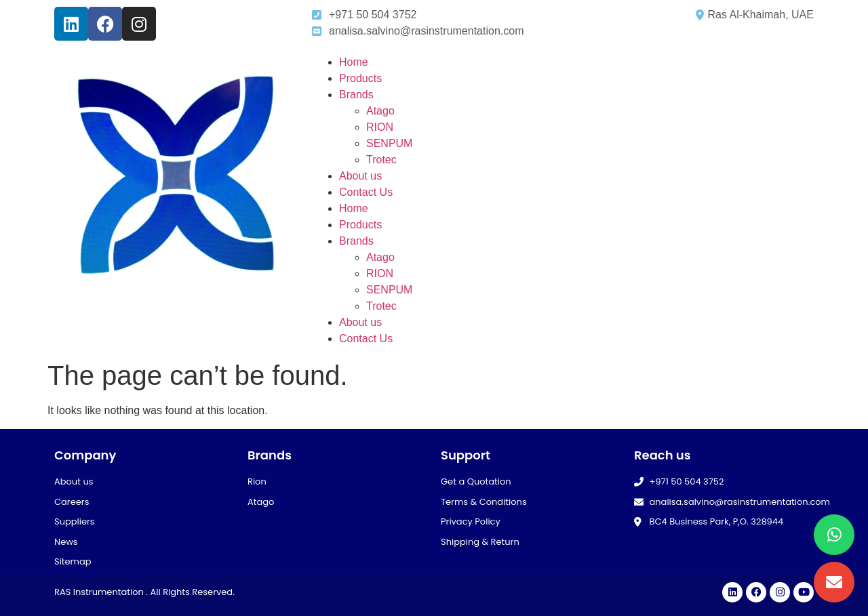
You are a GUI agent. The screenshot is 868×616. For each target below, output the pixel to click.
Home (354, 62)
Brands (356, 95)
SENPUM (389, 143)
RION (380, 127)
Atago (380, 111)
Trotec (381, 160)
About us (360, 176)
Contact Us (366, 192)
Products (360, 78)
